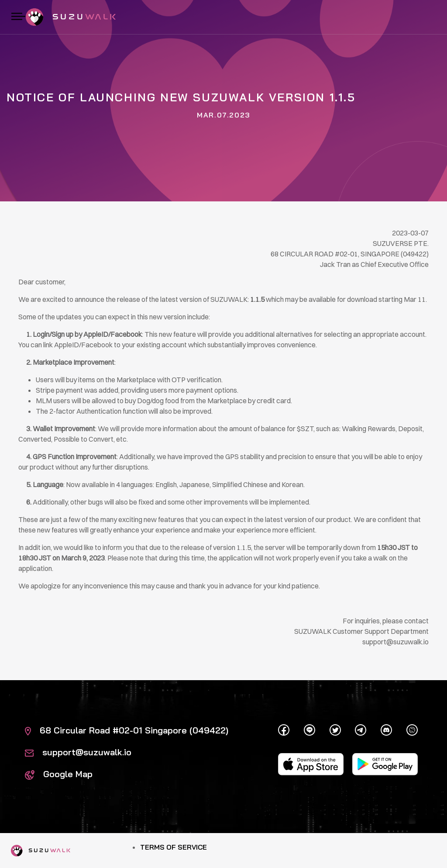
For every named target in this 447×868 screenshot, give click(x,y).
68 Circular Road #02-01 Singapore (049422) (127, 730)
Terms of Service (174, 847)
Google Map (59, 774)
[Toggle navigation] (18, 17)
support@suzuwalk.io (78, 752)
